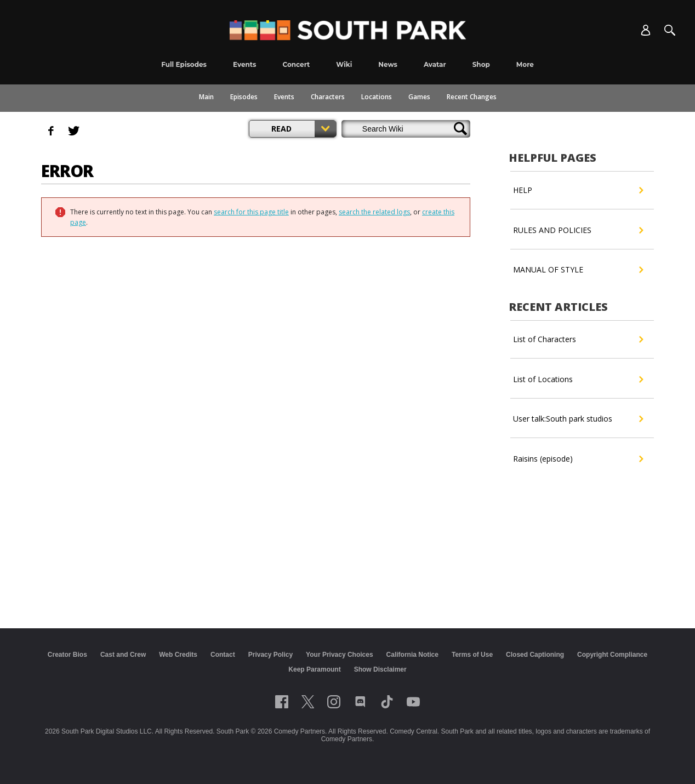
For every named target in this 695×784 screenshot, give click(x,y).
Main (206, 97)
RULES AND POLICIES (578, 230)
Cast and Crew (123, 655)
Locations (377, 97)
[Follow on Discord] (360, 702)
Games (419, 97)
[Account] (646, 30)
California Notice (412, 655)
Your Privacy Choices (340, 655)
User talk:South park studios (578, 419)
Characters (328, 97)
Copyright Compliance (612, 655)
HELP (578, 190)
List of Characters (578, 339)
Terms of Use (472, 655)
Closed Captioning (535, 655)
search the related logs (374, 212)
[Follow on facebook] (282, 702)
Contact (223, 655)
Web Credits (178, 655)
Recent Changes (472, 97)
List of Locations (578, 379)
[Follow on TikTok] (387, 702)
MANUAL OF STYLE (578, 270)
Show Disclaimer (380, 669)
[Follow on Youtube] (413, 702)
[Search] (670, 30)
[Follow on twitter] (308, 702)
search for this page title (251, 212)
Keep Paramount (314, 669)
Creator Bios (67, 655)
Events (284, 97)
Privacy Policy (270, 655)
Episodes (244, 97)
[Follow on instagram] (334, 702)
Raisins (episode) (578, 459)
